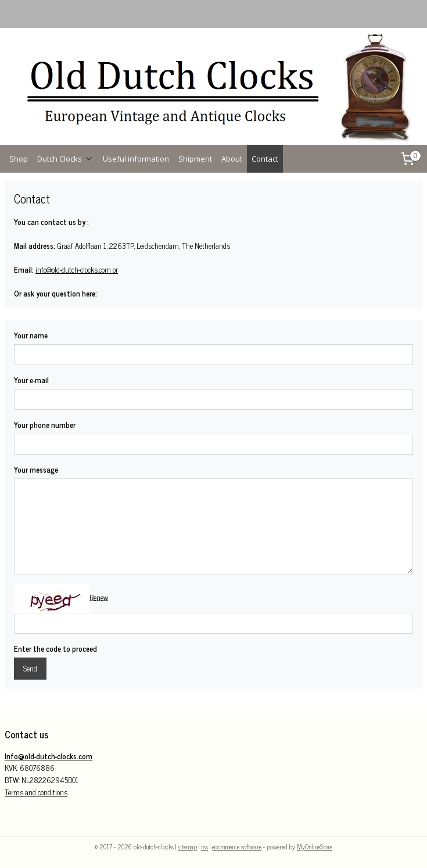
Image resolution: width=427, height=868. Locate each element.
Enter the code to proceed (55, 649)
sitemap (187, 846)
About (232, 159)
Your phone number (45, 425)
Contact (265, 159)
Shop (19, 159)
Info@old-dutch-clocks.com (49, 756)
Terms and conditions (36, 792)
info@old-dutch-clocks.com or (77, 269)
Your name (31, 335)
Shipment (195, 159)
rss (204, 846)
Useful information (136, 159)
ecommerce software (237, 846)
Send (30, 668)
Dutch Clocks (65, 159)
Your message (36, 470)
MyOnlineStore (315, 846)
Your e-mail (31, 380)
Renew (99, 597)
